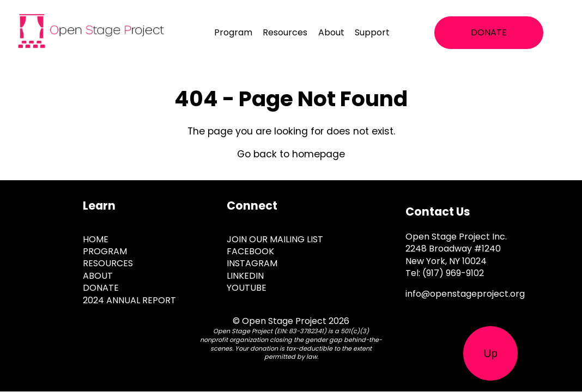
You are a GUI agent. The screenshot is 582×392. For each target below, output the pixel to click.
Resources (285, 32)
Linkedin (245, 276)
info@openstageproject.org (465, 294)
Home (96, 239)
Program (233, 32)
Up (490, 353)
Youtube (247, 288)
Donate (101, 288)
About (331, 32)
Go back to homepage (291, 154)
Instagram (252, 263)
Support (372, 32)
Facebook (250, 251)
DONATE (489, 32)
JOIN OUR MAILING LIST (275, 239)
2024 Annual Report (129, 300)
